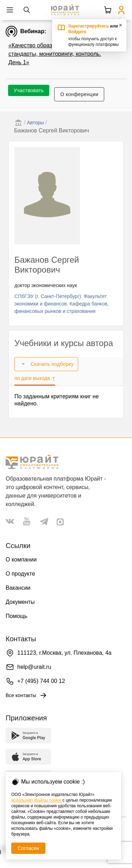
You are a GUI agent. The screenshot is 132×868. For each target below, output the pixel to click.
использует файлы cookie (36, 800)
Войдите (77, 32)
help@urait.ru (34, 667)
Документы (20, 602)
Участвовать (29, 90)
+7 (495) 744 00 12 (41, 681)
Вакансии (18, 588)
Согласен (28, 848)
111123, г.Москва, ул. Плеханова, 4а (64, 653)
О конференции (79, 94)
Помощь (17, 616)
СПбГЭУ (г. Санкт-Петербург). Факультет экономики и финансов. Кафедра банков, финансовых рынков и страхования (62, 304)
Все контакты (27, 695)
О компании (21, 560)
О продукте (20, 574)
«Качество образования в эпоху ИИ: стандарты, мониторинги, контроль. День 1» (55, 54)
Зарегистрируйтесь (89, 26)
